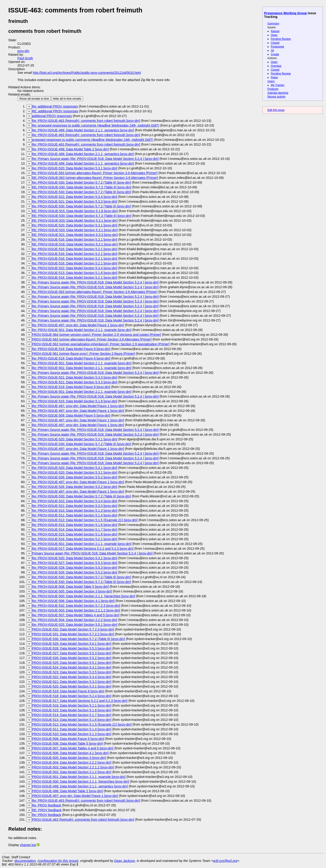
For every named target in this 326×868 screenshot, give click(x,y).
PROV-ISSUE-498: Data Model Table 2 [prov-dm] (67, 791)
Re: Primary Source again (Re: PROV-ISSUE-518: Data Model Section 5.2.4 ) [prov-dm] (95, 159)
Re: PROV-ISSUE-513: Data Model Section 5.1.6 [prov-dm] (75, 273)
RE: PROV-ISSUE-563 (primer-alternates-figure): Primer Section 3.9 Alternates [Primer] (95, 178)
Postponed (277, 47)
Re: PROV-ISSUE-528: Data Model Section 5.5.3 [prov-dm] (75, 568)
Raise (274, 77)
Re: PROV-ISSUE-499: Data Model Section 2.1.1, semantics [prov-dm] (83, 130)
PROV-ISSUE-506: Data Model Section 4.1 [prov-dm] (70, 753)
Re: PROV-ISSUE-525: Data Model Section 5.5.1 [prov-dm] (75, 625)
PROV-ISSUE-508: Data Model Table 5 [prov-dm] (67, 743)
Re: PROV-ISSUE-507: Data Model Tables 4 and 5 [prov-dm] (76, 615)
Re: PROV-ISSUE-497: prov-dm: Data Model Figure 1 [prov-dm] (78, 325)
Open (274, 35)
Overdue (276, 66)
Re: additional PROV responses (55, 106)
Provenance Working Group (286, 13)
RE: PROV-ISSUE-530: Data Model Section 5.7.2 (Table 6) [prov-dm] (82, 187)
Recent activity (276, 97)
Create (275, 54)
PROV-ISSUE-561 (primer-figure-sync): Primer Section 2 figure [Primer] (83, 354)
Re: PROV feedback (47, 805)
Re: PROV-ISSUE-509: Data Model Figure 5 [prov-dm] (71, 415)
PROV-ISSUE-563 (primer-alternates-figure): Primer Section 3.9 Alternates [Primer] (92, 339)
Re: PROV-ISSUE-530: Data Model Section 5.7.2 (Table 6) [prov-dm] (81, 182)
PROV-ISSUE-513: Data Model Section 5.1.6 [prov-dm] (72, 720)
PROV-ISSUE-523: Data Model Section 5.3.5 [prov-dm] (72, 672)
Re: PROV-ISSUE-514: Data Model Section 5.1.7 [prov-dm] (75, 530)
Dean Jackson (125, 861)
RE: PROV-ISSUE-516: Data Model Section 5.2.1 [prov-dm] (75, 244)
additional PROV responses (52, 116)
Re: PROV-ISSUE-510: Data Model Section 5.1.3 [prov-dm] (75, 511)
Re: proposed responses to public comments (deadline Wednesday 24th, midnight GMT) (96, 125)
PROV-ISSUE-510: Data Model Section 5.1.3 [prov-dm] (72, 734)
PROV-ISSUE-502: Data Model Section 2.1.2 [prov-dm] (72, 772)
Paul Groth (25, 58)
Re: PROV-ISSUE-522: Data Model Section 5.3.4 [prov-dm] (75, 197)
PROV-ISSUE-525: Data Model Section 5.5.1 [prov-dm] (72, 663)
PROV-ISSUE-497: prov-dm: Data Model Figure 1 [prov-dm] (75, 796)
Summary (273, 24)
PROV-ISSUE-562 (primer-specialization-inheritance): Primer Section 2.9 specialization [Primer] (101, 344)
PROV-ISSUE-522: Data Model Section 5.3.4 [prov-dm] (72, 677)
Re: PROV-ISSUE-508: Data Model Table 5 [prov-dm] (70, 587)
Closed (275, 43)
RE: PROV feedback (47, 810)
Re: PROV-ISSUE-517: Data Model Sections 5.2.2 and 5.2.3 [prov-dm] (83, 549)
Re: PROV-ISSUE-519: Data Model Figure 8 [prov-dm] (71, 349)
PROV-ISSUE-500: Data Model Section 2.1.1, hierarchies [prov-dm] (81, 782)
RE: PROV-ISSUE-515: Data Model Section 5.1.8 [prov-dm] (75, 211)
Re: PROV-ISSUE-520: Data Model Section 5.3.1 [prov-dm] (75, 168)
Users (271, 81)
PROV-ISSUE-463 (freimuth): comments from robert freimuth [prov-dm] (83, 820)
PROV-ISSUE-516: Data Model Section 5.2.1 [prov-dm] (72, 705)
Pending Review (281, 39)
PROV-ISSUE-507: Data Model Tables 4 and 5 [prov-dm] (73, 748)
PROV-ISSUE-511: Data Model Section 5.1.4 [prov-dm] (72, 729)
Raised (275, 31)
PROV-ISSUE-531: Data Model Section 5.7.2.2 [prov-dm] (73, 634)
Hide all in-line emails (67, 99)
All (272, 50)
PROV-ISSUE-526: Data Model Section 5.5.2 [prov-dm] (72, 658)
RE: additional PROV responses (55, 111)
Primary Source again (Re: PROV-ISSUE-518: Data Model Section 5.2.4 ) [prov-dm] (92, 553)
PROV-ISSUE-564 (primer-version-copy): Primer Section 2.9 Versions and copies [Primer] (97, 335)
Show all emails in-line (34, 99)
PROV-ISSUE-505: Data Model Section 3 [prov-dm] (69, 758)
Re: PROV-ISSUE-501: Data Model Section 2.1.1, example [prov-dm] (82, 330)
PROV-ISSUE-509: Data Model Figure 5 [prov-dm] (68, 739)
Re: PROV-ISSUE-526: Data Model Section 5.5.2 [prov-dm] (75, 477)
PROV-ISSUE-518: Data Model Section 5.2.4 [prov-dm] (72, 696)
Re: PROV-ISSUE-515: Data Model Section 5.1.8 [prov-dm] (75, 401)
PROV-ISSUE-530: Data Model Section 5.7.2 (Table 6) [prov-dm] (78, 639)
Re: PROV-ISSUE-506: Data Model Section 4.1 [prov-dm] (73, 601)
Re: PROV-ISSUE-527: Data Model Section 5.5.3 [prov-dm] (75, 563)
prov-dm (23, 51)
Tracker (278, 85)
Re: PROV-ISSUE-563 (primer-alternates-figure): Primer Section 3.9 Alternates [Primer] (95, 173)
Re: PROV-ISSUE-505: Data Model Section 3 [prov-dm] (72, 591)
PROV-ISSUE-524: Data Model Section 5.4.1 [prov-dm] (72, 667)
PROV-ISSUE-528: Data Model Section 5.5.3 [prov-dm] (72, 648)
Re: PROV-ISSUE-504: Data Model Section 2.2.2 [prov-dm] (75, 620)
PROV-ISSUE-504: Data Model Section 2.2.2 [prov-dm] (72, 762)
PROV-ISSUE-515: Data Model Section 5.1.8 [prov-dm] (72, 710)
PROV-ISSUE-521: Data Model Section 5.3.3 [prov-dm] (72, 682)
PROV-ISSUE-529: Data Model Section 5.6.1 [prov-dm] (72, 644)
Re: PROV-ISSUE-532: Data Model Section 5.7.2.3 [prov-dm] (76, 606)
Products (273, 89)
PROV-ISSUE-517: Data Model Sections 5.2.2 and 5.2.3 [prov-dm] (80, 701)
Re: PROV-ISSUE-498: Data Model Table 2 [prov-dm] (70, 149)
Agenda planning (278, 93)
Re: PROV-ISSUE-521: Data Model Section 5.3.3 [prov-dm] (75, 201)
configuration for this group (58, 861)
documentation (25, 861)
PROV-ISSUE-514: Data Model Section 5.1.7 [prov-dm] (72, 715)
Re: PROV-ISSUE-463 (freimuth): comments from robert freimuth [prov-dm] (86, 121)
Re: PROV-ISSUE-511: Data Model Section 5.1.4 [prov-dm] (75, 515)
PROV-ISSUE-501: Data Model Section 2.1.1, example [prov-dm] (79, 777)
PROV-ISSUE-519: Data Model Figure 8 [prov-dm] (68, 691)
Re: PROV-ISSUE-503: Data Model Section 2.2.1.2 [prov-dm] (76, 610)
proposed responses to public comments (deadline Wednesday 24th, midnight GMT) (93, 140)
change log (28, 845)
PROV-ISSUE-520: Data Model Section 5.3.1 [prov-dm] (72, 686)
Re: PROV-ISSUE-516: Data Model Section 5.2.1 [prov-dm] (75, 240)
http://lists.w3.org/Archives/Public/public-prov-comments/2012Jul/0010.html (87, 73)
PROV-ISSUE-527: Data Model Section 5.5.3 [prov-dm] (72, 653)
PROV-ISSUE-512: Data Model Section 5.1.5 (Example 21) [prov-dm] (82, 724)
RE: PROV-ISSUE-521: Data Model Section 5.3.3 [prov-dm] (75, 235)
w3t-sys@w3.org (225, 861)
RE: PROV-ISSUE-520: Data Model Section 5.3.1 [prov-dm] (75, 221)
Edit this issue (276, 110)
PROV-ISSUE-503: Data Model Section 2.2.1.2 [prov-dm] (73, 767)
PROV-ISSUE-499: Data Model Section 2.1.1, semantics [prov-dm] (80, 786)
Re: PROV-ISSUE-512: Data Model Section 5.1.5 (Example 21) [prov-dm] (85, 520)
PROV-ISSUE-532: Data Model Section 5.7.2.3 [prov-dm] (73, 629)
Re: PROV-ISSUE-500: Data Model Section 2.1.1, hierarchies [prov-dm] (84, 596)
